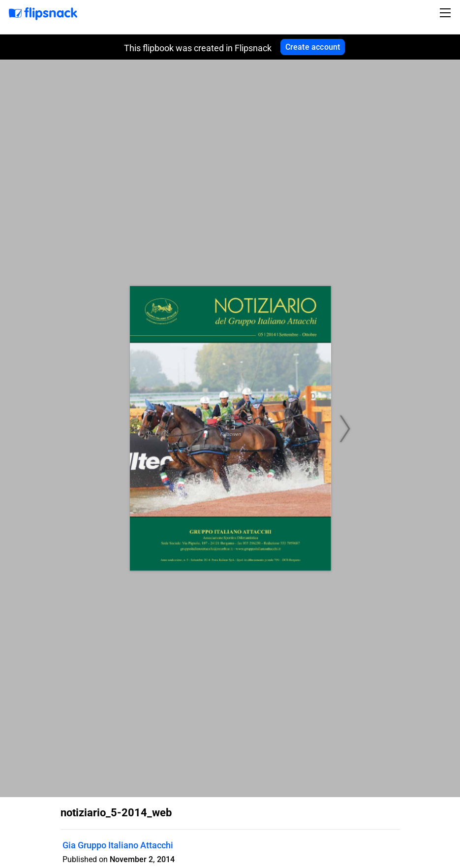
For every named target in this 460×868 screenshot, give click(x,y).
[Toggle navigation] (447, 13)
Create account (313, 47)
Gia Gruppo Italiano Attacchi (118, 845)
